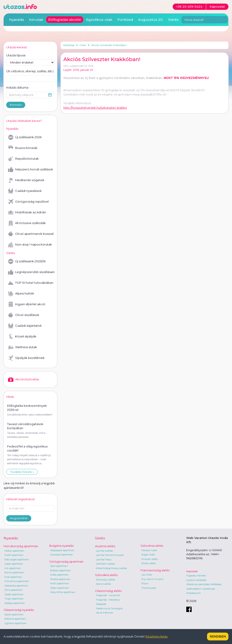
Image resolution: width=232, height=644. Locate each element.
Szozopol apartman (62, 555)
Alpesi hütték (21, 294)
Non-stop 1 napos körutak (30, 245)
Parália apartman (60, 579)
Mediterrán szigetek (26, 180)
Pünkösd (125, 20)
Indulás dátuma (17, 87)
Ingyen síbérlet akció (27, 304)
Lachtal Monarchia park (110, 555)
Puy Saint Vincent (152, 579)
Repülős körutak (23, 159)
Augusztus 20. (151, 20)
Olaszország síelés (108, 591)
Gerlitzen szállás (105, 564)
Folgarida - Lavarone (108, 595)
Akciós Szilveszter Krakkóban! (109, 45)
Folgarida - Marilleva (108, 600)
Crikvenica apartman (17, 581)
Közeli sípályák (22, 337)
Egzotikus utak (99, 20)
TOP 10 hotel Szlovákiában (31, 283)
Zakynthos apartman (63, 592)
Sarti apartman (59, 566)
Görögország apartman (66, 561)
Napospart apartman (62, 550)
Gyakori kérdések (196, 580)
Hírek (83, 45)
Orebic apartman (14, 551)
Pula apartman (13, 577)
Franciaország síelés (155, 570)
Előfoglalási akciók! (65, 20)
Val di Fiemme (104, 613)
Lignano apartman (16, 623)
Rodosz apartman (61, 570)
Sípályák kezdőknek (26, 358)
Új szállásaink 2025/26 (27, 261)
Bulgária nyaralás (61, 546)
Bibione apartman (15, 619)
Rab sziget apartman (17, 559)
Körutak (36, 20)
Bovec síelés (149, 563)
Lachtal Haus (104, 559)
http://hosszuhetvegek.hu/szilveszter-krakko (95, 108)
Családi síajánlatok (25, 326)
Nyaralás (17, 20)
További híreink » (22, 472)
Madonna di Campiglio (109, 608)
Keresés (16, 105)
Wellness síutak (23, 347)
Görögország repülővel (28, 202)
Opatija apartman (15, 603)
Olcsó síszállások (24, 315)
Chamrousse (149, 588)
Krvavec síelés (150, 559)
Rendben (218, 636)
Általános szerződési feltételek (204, 584)
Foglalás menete (196, 576)
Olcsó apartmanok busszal (31, 234)
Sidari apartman (60, 588)
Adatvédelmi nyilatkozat (201, 589)
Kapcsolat (192, 571)
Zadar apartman (14, 594)
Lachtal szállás (104, 551)
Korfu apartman (60, 583)
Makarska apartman (16, 586)
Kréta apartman (59, 575)
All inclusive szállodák (27, 223)
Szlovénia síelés (152, 546)
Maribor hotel (149, 550)
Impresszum (194, 593)
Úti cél (30, 71)
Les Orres (147, 575)
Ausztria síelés (105, 546)
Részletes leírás (156, 636)
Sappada (101, 604)
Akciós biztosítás (24, 379)
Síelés (173, 20)
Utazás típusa (16, 55)
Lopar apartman (14, 564)
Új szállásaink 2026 (25, 137)
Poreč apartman (14, 555)
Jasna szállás (103, 584)
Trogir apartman (14, 599)
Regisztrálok (19, 518)
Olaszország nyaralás (19, 610)
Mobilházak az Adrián (27, 212)
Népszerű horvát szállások (31, 169)
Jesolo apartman (14, 614)
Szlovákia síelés (106, 575)
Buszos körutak (23, 148)
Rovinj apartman (14, 572)
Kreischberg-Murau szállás (111, 568)
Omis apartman (14, 590)
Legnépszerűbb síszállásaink (31, 272)
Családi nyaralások (25, 191)
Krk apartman (13, 568)
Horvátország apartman (21, 546)
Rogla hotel (148, 555)
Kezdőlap (69, 45)
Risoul (145, 583)
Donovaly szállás (106, 580)
